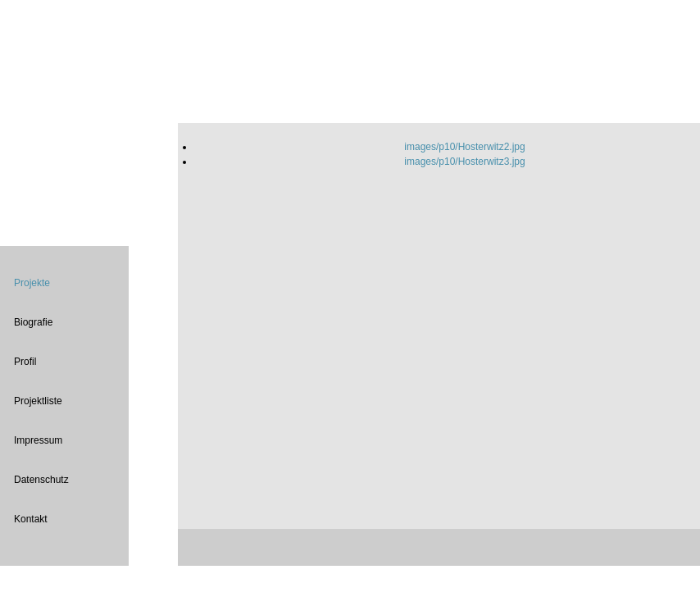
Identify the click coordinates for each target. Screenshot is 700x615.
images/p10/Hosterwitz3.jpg (464, 162)
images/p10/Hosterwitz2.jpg (464, 147)
